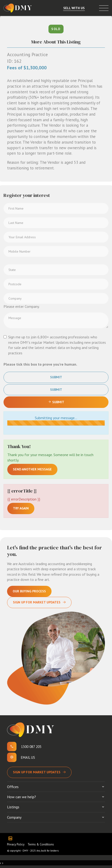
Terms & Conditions (41, 844)
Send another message (32, 469)
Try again (21, 508)
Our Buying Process (29, 591)
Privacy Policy (16, 844)
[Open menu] (104, 8)
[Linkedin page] (11, 839)
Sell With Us (74, 8)
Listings (13, 807)
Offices (13, 787)
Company (14, 817)
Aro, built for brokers (48, 851)
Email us (28, 757)
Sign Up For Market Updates (37, 602)
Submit (56, 377)
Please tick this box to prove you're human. (40, 364)
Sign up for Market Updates (37, 772)
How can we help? (22, 797)
